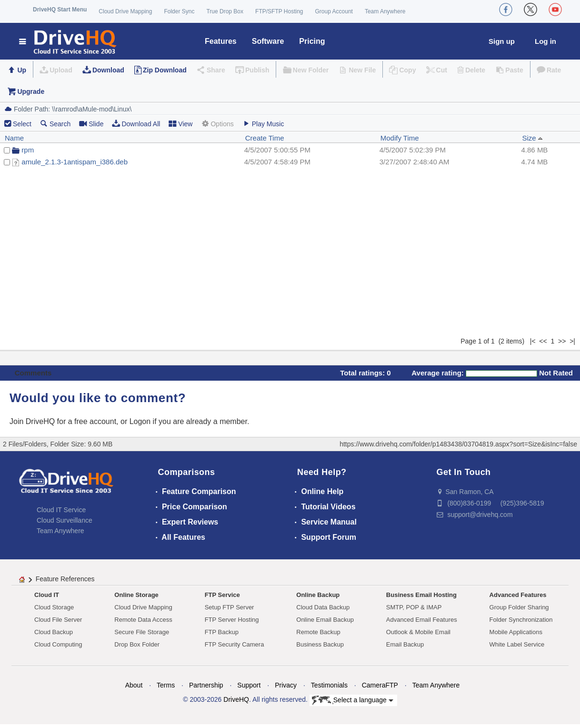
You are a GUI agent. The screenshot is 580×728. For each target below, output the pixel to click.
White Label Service (517, 644)
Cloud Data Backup (323, 607)
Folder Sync (179, 11)
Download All (136, 124)
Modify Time (400, 138)
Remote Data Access (143, 620)
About (134, 685)
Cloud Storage (54, 607)
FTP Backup (222, 632)
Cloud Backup (54, 632)
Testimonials (329, 685)
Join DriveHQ (33, 421)
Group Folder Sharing (519, 607)
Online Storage (136, 595)
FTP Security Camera (235, 644)
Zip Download (165, 70)
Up (22, 70)
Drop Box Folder (137, 644)
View (180, 124)
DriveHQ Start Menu (60, 10)
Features (221, 41)
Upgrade (31, 91)
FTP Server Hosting (232, 620)
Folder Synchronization (521, 620)
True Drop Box (225, 11)
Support (249, 685)
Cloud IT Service (61, 510)
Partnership (206, 685)
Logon (140, 421)
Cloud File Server (58, 620)
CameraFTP (380, 685)
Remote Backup (318, 632)
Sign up (502, 41)
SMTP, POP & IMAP (414, 607)
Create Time (265, 138)
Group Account (334, 11)
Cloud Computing (58, 644)
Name (14, 138)
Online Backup (318, 595)
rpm (28, 150)
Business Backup (320, 644)
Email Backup (405, 644)
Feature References (65, 579)
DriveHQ (236, 699)
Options (217, 124)
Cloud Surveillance (65, 520)
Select (22, 124)
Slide (91, 124)
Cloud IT (47, 595)
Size (533, 138)
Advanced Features (518, 595)
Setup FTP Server (230, 607)
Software (268, 41)
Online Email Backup (325, 620)
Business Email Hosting (421, 595)
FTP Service (222, 595)
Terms (166, 685)
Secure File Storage (142, 632)
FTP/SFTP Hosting (279, 11)
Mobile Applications (516, 632)
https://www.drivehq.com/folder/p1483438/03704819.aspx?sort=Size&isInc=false (458, 444)
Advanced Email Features (422, 620)
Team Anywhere (385, 11)
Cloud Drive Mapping (125, 11)
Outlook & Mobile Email (418, 632)
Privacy (286, 685)
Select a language (353, 700)
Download (108, 70)
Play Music (263, 124)
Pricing (312, 41)
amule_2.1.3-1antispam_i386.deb (75, 162)
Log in (545, 41)
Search (55, 124)
